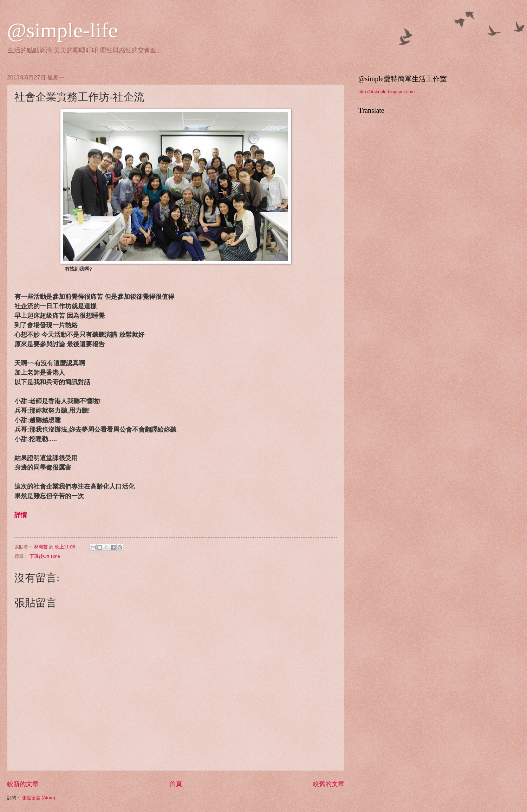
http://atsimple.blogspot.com (386, 92)
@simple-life (62, 30)
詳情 (21, 515)
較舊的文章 (328, 784)
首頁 (176, 784)
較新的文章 (23, 784)
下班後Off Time (45, 556)
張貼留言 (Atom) (39, 798)
